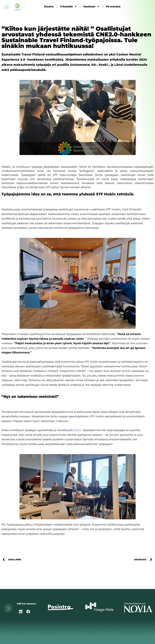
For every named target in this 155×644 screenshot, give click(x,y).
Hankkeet (91, 6)
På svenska (113, 6)
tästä (77, 430)
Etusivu (49, 6)
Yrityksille (69, 6)
